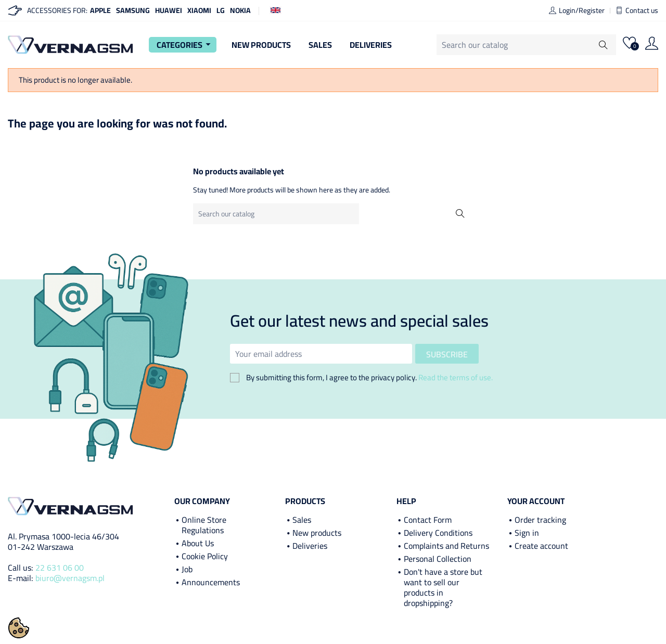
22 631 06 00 (60, 568)
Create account (541, 546)
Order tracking (540, 520)
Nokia (240, 10)
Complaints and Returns (446, 546)
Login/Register (577, 10)
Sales (320, 45)
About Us (198, 543)
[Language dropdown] (276, 9)
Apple (100, 10)
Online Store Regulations (204, 525)
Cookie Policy (205, 556)
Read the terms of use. (456, 377)
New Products (261, 45)
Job (187, 569)
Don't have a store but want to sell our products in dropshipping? (443, 587)
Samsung (133, 10)
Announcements (211, 582)
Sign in (527, 533)
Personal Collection (438, 559)
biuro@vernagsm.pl (70, 578)
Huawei (169, 10)
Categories (185, 45)
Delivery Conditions (438, 533)
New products (317, 533)
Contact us (637, 10)
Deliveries (371, 45)
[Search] (533, 45)
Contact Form (428, 520)
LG (221, 10)
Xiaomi (199, 10)
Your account (536, 501)
